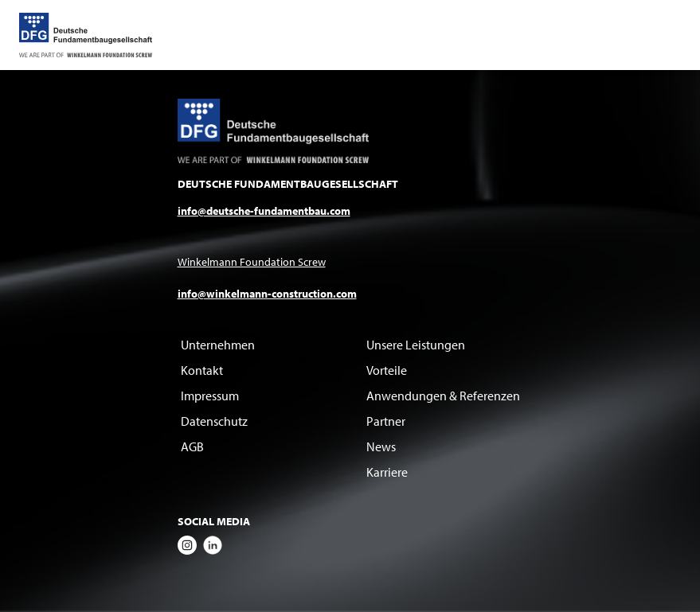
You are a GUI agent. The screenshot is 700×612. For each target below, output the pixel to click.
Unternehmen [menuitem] (218, 345)
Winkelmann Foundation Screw (252, 262)
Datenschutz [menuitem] (214, 421)
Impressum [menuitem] (210, 396)
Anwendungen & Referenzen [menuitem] (443, 396)
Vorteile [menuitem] (387, 370)
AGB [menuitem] (192, 446)
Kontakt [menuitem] (202, 370)
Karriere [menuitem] (387, 472)
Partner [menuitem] (386, 421)
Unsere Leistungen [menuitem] (416, 345)
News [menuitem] (381, 446)
